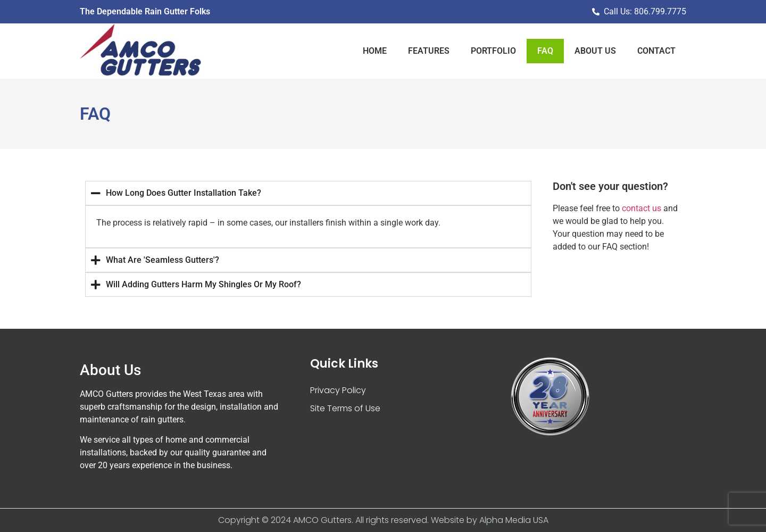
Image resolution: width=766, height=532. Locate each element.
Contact (656, 51)
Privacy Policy (338, 390)
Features (429, 51)
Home (375, 51)
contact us (642, 208)
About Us (595, 51)
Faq (545, 51)
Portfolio (493, 51)
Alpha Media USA (514, 520)
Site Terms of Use (345, 408)
